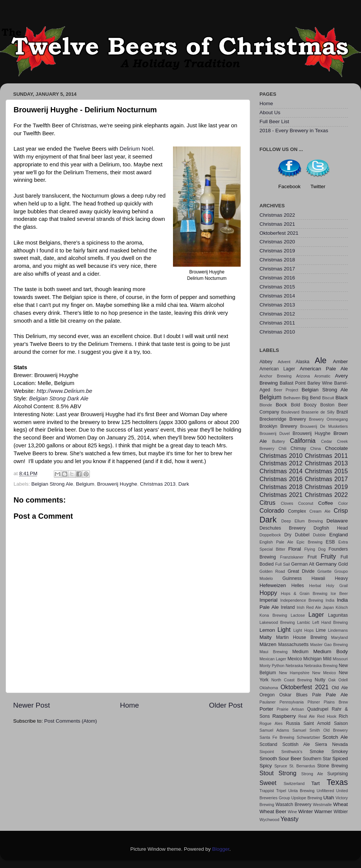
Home (129, 705)
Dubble (319, 535)
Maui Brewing (274, 652)
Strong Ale (312, 774)
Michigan (313, 659)
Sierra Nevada (331, 744)
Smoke (317, 752)
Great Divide (301, 571)
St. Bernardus (302, 766)
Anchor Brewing (275, 376)
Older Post (226, 705)
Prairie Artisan (290, 709)
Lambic (304, 622)
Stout (267, 773)
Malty (265, 637)
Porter (266, 709)
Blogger (221, 849)
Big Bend (311, 398)
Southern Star (317, 759)
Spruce (281, 766)
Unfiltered (325, 791)
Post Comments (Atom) (71, 721)
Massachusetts (294, 645)
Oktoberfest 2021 (279, 233)
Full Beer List (274, 122)
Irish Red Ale (309, 607)
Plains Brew (336, 702)
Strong (288, 773)
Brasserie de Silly (318, 412)
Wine (292, 812)
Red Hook (327, 716)
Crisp (341, 510)
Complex (297, 511)
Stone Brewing (332, 766)
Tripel (281, 791)
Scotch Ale (335, 737)
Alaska (302, 362)
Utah (329, 798)
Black (342, 398)
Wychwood (269, 820)
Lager (316, 614)
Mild (327, 659)
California (303, 441)
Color (343, 503)
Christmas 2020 (277, 242)
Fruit (312, 557)
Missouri (340, 659)
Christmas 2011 (277, 323)
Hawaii (318, 578)
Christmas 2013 (158, 484)
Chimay (298, 448)
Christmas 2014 (277, 296)
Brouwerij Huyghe (117, 484)
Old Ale (340, 688)
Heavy (341, 578)
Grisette (325, 571)
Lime (321, 630)
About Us (270, 112)
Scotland (268, 744)
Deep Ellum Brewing (302, 521)
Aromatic (322, 376)
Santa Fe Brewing (277, 737)
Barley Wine (320, 383)
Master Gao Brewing (329, 645)
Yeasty (290, 819)
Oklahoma (269, 688)
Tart (316, 783)
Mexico (294, 659)
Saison (341, 723)
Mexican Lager (273, 659)
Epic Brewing (310, 542)
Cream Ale (320, 511)
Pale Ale (337, 695)
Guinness (292, 578)
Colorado (272, 510)
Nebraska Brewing (321, 666)
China (315, 448)
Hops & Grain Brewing (304, 593)
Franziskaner (292, 557)
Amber (340, 362)
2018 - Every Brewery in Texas (294, 131)
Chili (283, 448)
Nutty (320, 680)
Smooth (268, 759)
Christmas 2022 (277, 215)
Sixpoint (267, 752)
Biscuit (328, 398)
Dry (288, 535)
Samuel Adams (274, 730)
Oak (332, 680)
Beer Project (286, 390)
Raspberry (284, 716)
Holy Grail (337, 586)
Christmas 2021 (277, 224)
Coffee (326, 503)
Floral (295, 549)
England (339, 535)
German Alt (303, 564)
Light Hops (303, 630)
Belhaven (292, 398)
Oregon (267, 695)
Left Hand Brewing (330, 622)
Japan (328, 607)
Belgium (85, 484)
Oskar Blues (294, 695)
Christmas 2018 (277, 260)
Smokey (340, 752)
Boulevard (290, 412)
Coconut (306, 503)
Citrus (267, 503)
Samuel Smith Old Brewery (320, 730)
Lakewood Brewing (277, 622)
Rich (343, 716)
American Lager (277, 369)
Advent (284, 362)
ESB (330, 542)
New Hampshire (294, 673)
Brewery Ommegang (328, 419)
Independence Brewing (302, 600)
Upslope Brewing (307, 798)
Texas (337, 782)
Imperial (268, 600)
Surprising (337, 774)
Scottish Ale (296, 744)
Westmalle (322, 805)
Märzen (268, 644)
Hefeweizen (273, 585)
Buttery (278, 441)
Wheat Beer (273, 811)
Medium (300, 652)
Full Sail (283, 564)
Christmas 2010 (277, 332)
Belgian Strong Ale (52, 484)
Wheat (341, 804)
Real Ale (307, 716)
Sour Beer (290, 759)
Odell (343, 680)
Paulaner (268, 702)
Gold (343, 564)
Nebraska (294, 666)
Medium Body (331, 651)
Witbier (341, 812)
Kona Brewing (273, 615)
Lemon (267, 630)
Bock (281, 405)
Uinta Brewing (301, 791)
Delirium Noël (136, 149)
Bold (296, 405)
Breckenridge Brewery (283, 419)
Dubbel (302, 535)
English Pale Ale (276, 542)
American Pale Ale (324, 369)
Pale (317, 695)
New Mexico (324, 673)
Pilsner (314, 702)
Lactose (298, 615)
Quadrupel (318, 709)
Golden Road (272, 571)
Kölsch (342, 607)
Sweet (268, 783)
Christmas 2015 (277, 287)
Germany (326, 564)
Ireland (288, 607)
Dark (184, 484)
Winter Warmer (315, 811)
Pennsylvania (291, 702)
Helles (298, 586)
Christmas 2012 (277, 314)
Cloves (287, 503)
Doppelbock (270, 535)
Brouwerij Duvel (275, 433)
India (330, 600)
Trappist (267, 791)
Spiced (340, 759)
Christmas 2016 (277, 278)
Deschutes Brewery (283, 528)
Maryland (340, 637)
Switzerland (294, 783)
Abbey (266, 362)
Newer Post (32, 705)
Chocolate (336, 448)
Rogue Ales (271, 723)
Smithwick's (292, 752)
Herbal (315, 586)
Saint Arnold (317, 723)
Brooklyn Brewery (278, 426)
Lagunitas (338, 615)
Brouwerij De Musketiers (324, 426)
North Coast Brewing (291, 680)
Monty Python (272, 666)
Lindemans (338, 630)
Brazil (342, 412)
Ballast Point (293, 383)
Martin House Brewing (301, 637)
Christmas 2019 (277, 251)
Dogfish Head (331, 528)
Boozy (310, 405)
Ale (321, 360)
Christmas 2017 (277, 269)
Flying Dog (315, 549)
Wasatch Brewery (294, 805)
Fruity (328, 556)
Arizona (303, 376)
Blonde (266, 405)
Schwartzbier (308, 737)
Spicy (266, 766)
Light (284, 629)
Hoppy (268, 593)
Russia (293, 723)
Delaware (337, 521)
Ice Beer (339, 593)
